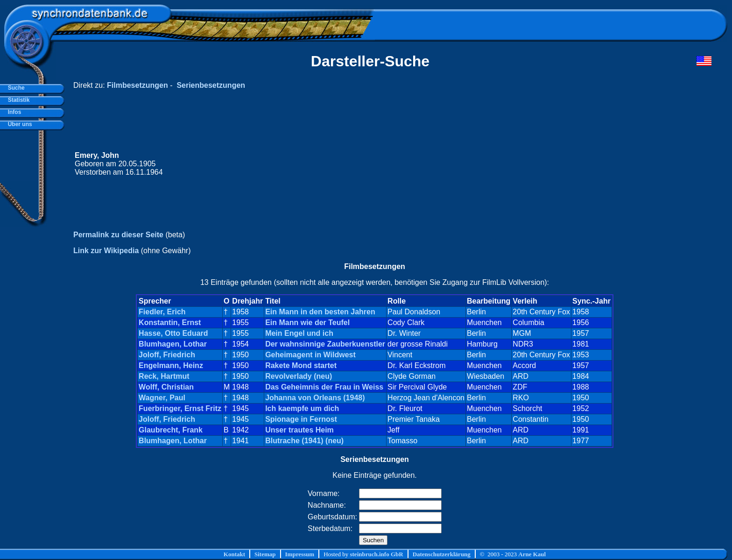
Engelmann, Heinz (171, 365)
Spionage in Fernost (301, 419)
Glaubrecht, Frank (171, 430)
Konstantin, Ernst (170, 323)
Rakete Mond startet (301, 365)
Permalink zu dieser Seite (118, 235)
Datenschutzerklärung (442, 554)
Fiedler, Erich (162, 312)
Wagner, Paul (162, 398)
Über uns (18, 124)
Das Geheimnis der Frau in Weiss (324, 387)
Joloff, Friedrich (167, 355)
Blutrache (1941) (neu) (304, 441)
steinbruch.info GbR (376, 554)
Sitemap (265, 554)
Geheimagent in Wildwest (310, 355)
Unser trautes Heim (299, 430)
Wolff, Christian (166, 387)
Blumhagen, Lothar (173, 344)
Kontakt (234, 554)
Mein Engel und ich (299, 333)
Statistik (17, 100)
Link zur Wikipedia (106, 251)
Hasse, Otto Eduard (173, 333)
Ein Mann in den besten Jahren (320, 312)
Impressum (300, 554)
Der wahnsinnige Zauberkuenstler (325, 344)
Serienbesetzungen (211, 85)
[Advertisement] (535, 164)
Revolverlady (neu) (299, 376)
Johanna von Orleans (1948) (315, 398)
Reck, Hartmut (164, 376)
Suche (15, 88)
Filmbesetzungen (137, 85)
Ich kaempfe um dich (302, 408)
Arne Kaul (532, 554)
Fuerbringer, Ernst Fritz (180, 408)
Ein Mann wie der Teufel (307, 323)
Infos (13, 112)
